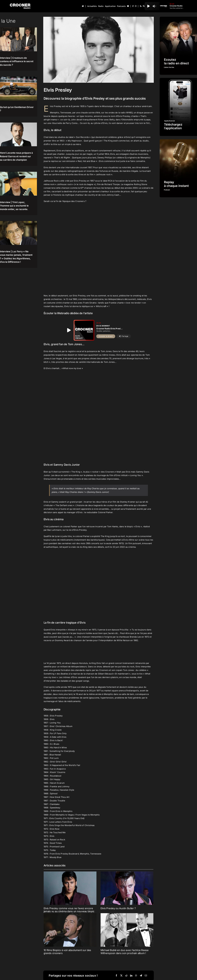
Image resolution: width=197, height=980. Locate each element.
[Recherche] (144, 6)
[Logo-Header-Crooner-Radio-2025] (20, 5)
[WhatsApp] (136, 976)
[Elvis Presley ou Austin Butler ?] (127, 888)
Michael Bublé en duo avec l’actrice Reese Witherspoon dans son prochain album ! (125, 952)
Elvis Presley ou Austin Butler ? (118, 908)
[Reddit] (126, 976)
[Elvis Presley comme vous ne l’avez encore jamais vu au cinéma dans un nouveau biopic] (70, 888)
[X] (121, 976)
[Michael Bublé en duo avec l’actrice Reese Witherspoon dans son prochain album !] (127, 930)
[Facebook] (116, 976)
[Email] (146, 976)
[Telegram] (141, 976)
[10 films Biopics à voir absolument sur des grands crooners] (70, 930)
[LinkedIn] (131, 976)
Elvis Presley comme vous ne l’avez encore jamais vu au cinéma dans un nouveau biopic (69, 910)
